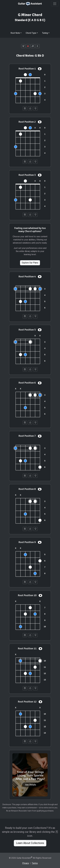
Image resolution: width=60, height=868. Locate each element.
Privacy (26, 863)
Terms (35, 863)
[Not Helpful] (35, 108)
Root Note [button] (15, 33)
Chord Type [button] (31, 33)
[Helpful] (30, 108)
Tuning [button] (45, 33)
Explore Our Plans (30, 263)
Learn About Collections (30, 843)
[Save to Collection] (25, 108)
